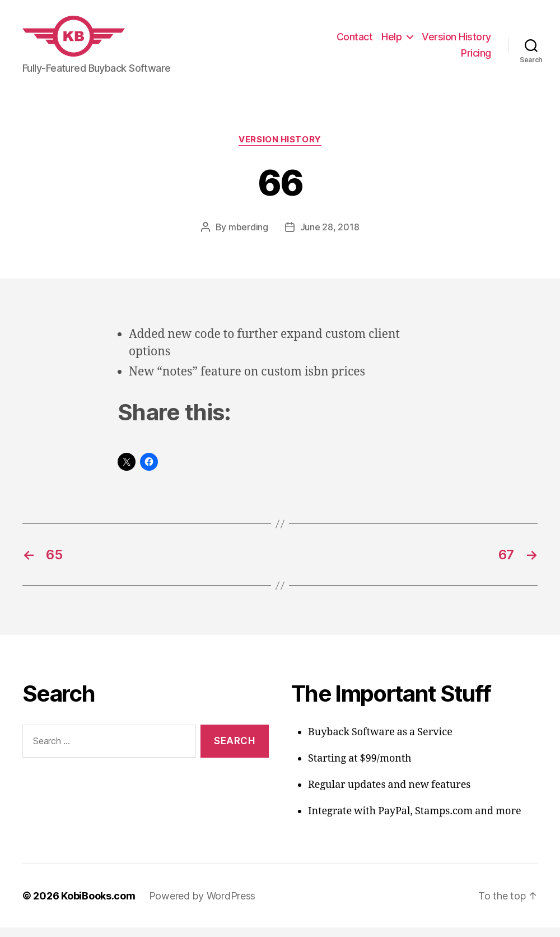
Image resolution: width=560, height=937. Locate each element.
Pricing (476, 58)
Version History (456, 41)
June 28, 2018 (330, 236)
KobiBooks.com (98, 905)
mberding (248, 236)
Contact (355, 41)
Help (391, 41)
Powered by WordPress (202, 905)
